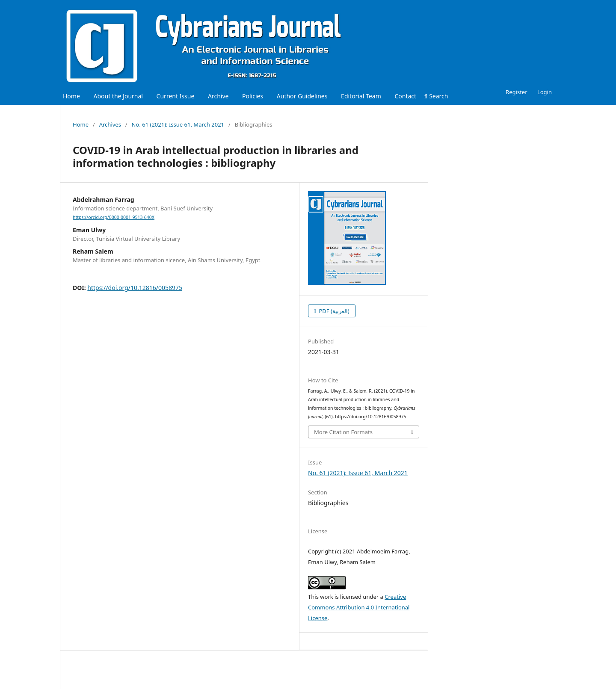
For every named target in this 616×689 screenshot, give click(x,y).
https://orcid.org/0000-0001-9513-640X (114, 217)
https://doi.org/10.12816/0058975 (135, 288)
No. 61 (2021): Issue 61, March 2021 (178, 124)
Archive (218, 96)
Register (516, 92)
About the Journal (118, 96)
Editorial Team (361, 96)
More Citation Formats (343, 432)
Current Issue (176, 96)
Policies (253, 96)
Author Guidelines (302, 96)
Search (436, 96)
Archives (110, 124)
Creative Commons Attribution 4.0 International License (359, 607)
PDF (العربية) (333, 311)
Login (545, 92)
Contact (405, 96)
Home (71, 96)
